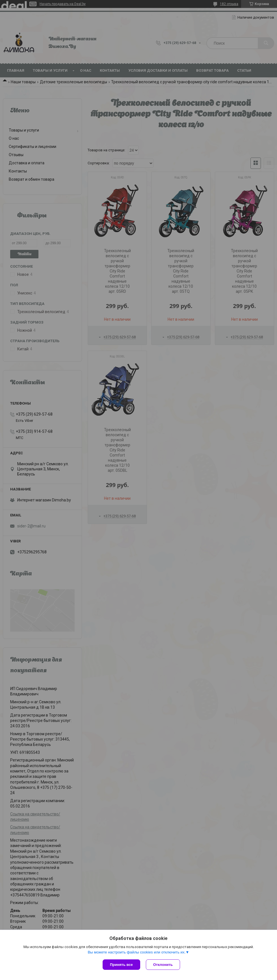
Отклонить (163, 965)
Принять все (121, 965)
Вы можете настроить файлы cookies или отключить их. (137, 952)
